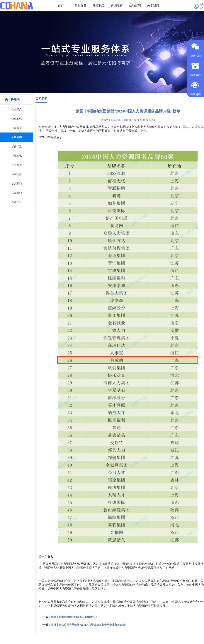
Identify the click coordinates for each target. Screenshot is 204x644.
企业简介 (17, 109)
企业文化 (17, 119)
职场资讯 (17, 156)
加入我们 (17, 183)
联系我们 (17, 193)
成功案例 (135, 5)
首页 (61, 5)
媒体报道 (17, 146)
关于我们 (153, 5)
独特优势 (17, 174)
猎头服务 (81, 5)
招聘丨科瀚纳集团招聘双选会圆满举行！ (74, 617)
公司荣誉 (17, 128)
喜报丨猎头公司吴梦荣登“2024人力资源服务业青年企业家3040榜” (89, 625)
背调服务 (117, 5)
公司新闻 (17, 137)
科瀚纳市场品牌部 (111, 120)
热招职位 (99, 5)
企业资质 (17, 165)
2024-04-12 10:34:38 (143, 120)
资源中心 (17, 202)
